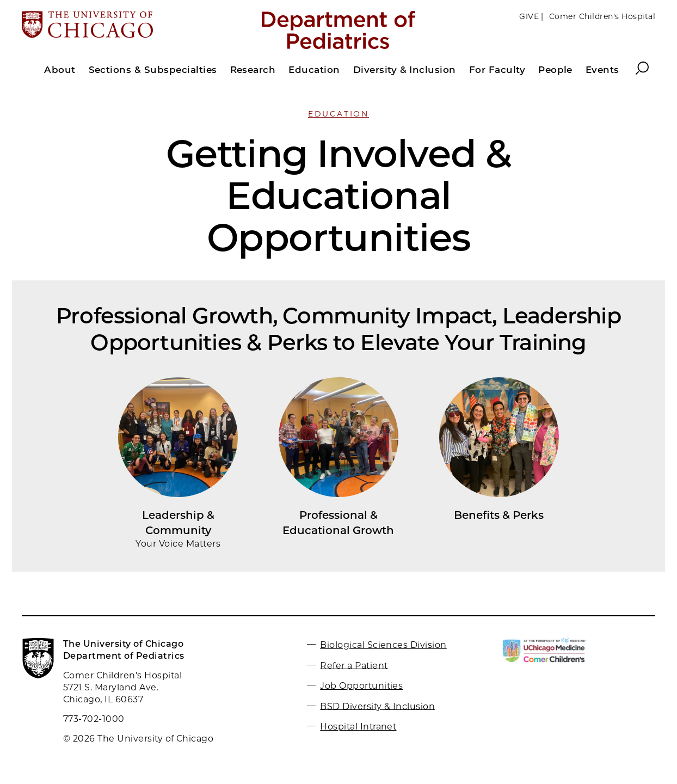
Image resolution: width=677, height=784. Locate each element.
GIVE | (531, 16)
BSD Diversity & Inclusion (377, 706)
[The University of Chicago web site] (125, 26)
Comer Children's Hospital (602, 16)
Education (338, 114)
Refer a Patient (354, 665)
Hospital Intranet (358, 727)
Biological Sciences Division (383, 645)
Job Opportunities (361, 686)
